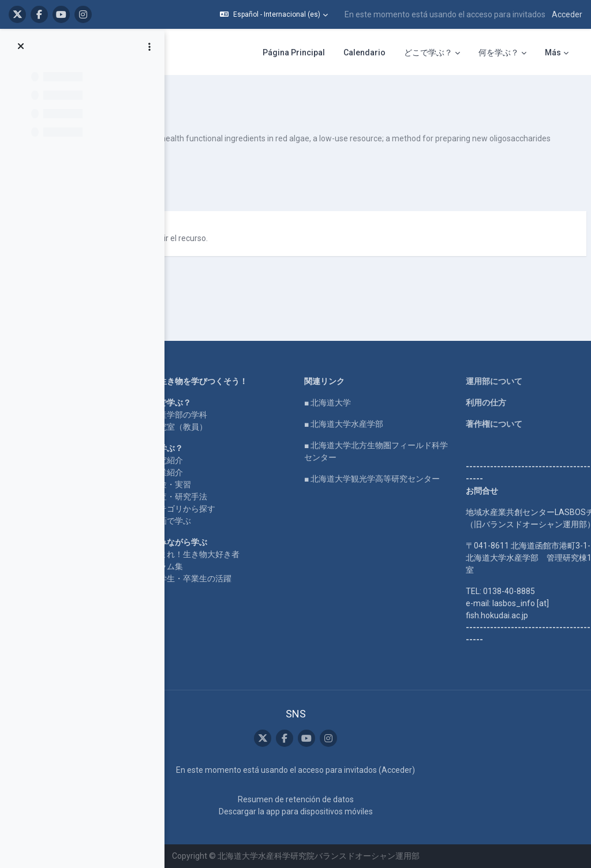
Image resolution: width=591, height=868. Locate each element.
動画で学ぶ (294, 497)
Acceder (567, 14)
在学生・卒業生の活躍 (315, 566)
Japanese (287, 228)
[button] (274, 14)
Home (166, 345)
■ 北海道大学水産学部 (417, 388)
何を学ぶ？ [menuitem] (499, 52)
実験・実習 (294, 460)
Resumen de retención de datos (369, 799)
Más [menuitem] (553, 52)
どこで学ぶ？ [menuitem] (428, 52)
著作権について (517, 388)
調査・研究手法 (302, 472)
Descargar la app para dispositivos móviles (369, 811)
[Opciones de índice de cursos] (149, 47)
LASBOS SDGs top (188, 400)
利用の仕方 (508, 366)
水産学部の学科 (302, 390)
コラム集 (290, 554)
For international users (195, 433)
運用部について (517, 345)
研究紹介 (290, 436)
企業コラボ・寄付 (187, 454)
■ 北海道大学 (401, 366)
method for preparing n (239, 104)
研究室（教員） (302, 403)
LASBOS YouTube (188, 366)
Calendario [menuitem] (364, 52)
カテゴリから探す (306, 484)
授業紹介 (290, 448)
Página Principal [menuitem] (294, 52)
